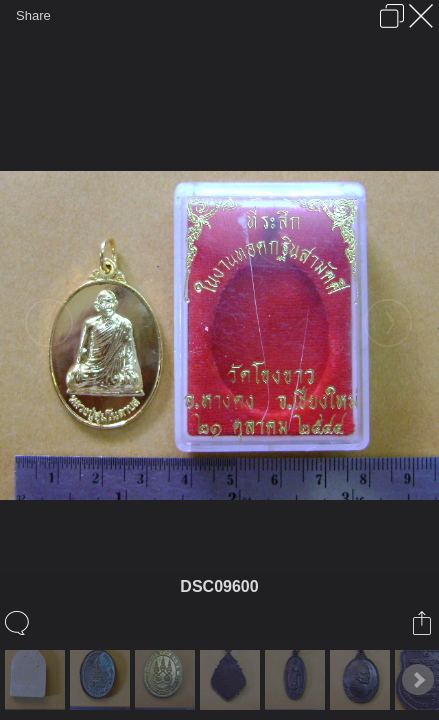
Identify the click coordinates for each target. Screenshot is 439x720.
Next (418, 680)
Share (33, 15)
